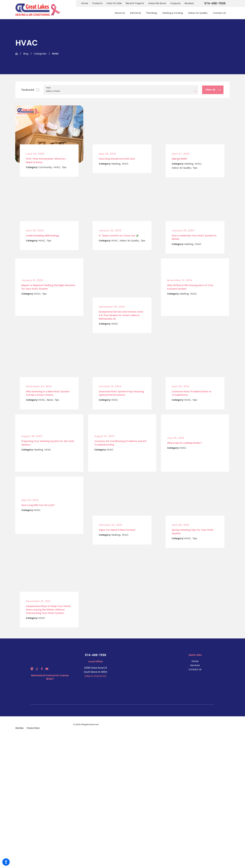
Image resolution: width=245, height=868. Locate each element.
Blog (26, 54)
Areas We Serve (157, 3)
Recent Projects (135, 3)
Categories (40, 54)
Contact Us (195, 669)
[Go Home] (17, 54)
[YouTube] (47, 669)
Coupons (175, 3)
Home (85, 3)
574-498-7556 (215, 3)
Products (97, 3)
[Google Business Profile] (32, 669)
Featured (28, 90)
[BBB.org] (37, 669)
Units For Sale (114, 3)
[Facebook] (42, 669)
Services (195, 665)
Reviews (189, 3)
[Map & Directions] (95, 676)
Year (48, 88)
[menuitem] (121, 13)
